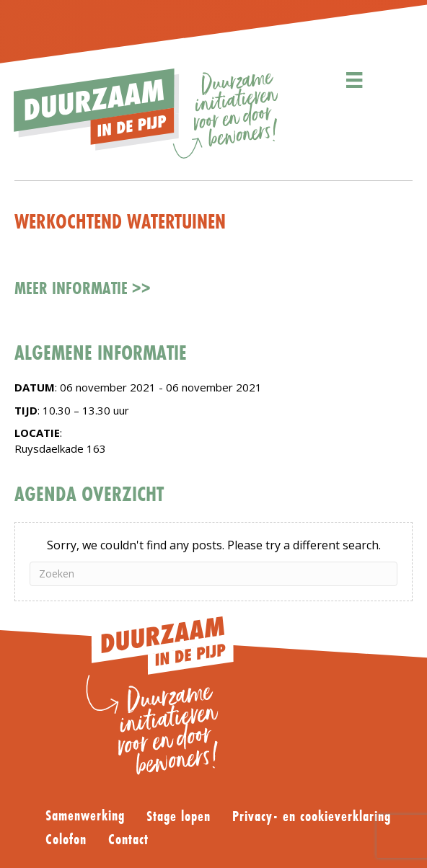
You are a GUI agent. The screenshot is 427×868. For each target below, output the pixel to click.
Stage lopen (179, 817)
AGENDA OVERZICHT (89, 494)
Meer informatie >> (83, 288)
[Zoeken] (213, 574)
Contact (128, 840)
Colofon (66, 840)
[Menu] (354, 80)
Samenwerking (85, 816)
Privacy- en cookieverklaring (312, 817)
